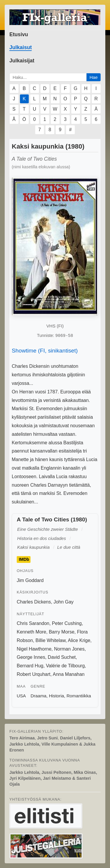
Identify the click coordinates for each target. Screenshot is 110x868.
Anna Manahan (69, 674)
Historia (56, 696)
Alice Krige (79, 640)
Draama (38, 696)
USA (21, 696)
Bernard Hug (30, 666)
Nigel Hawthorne (34, 649)
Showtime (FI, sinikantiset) (45, 351)
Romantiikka (79, 696)
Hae (94, 77)
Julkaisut (21, 47)
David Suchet (62, 657)
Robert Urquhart (34, 674)
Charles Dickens (34, 602)
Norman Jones (69, 649)
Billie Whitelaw (50, 640)
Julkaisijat (22, 61)
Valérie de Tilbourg (65, 666)
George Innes (31, 657)
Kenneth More (32, 632)
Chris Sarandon (33, 623)
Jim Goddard (30, 580)
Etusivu (19, 34)
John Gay (63, 602)
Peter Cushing (67, 623)
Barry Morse (61, 632)
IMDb (24, 560)
